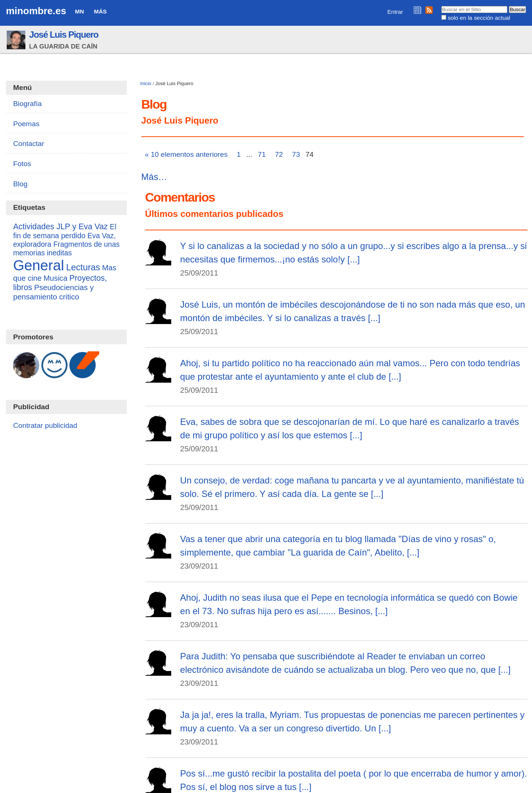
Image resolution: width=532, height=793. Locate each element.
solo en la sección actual (479, 18)
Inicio (146, 83)
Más (100, 11)
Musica (56, 278)
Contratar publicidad (45, 425)
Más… (154, 177)
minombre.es (36, 11)
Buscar (441, 6)
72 (279, 154)
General (39, 265)
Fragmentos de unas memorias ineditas (66, 248)
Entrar (395, 12)
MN (79, 11)
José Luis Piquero (64, 35)
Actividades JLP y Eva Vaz (60, 227)
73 (296, 154)
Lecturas (83, 267)
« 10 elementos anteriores (186, 154)
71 (262, 154)
